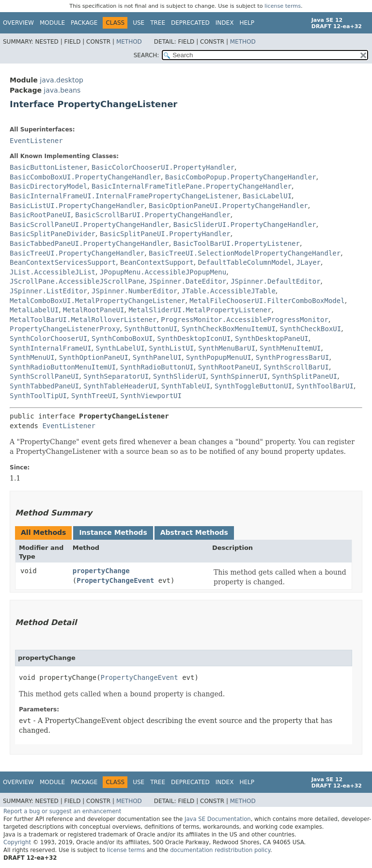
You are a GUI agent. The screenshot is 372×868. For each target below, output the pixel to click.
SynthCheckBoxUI (310, 329)
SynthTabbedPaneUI (44, 386)
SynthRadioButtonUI (157, 367)
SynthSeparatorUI (116, 376)
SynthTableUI (186, 386)
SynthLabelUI (120, 348)
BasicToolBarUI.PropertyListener (237, 243)
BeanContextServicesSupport (63, 262)
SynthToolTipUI (38, 396)
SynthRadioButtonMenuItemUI (63, 367)
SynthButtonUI (151, 329)
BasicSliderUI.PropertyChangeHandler (245, 225)
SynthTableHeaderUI (120, 386)
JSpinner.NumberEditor (134, 291)
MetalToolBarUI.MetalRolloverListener (83, 320)
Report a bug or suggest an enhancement (62, 811)
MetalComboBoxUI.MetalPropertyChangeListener (97, 301)
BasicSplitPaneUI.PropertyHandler (165, 234)
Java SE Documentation (218, 819)
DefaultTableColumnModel (245, 262)
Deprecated (190, 23)
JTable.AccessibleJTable (229, 291)
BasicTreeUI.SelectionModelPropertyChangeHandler (245, 253)
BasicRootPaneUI (40, 215)
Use (139, 23)
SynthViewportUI (151, 396)
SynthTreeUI (94, 396)
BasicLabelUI (267, 196)
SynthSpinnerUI (239, 376)
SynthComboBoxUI (122, 338)
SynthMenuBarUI (227, 348)
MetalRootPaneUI (93, 310)
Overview (18, 23)
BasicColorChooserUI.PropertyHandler (163, 167)
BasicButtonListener (48, 167)
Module (52, 23)
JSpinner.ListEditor (48, 291)
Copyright (17, 842)
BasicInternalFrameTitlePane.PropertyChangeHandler (192, 186)
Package (84, 23)
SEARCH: (147, 55)
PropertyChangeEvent (115, 580)
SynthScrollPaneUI (44, 376)
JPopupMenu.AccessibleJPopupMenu (163, 272)
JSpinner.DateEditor (187, 281)
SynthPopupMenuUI (219, 357)
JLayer (308, 262)
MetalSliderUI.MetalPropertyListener (200, 310)
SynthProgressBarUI (293, 357)
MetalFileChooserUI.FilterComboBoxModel (267, 301)
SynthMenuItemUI (290, 348)
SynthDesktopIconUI (194, 338)
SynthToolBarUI (325, 386)
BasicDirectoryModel (48, 186)
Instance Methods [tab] (113, 532)
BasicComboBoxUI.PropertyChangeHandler (85, 177)
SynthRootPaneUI (229, 367)
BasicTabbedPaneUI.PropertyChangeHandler (89, 243)
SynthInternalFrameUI (51, 348)
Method (129, 42)
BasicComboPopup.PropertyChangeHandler (241, 177)
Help (247, 23)
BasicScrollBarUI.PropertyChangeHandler (153, 215)
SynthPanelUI (157, 357)
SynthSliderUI (180, 376)
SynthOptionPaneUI (94, 357)
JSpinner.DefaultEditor (275, 281)
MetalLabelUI (34, 310)
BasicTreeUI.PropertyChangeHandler (77, 253)
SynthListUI (172, 348)
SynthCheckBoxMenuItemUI (229, 329)
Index (225, 23)
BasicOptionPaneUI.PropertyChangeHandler (228, 206)
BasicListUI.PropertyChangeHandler (77, 206)
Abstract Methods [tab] (194, 532)
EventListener (36, 141)
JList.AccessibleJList (53, 272)
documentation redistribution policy (220, 850)
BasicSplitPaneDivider (53, 234)
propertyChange (101, 571)
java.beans (62, 90)
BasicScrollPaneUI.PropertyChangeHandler (89, 225)
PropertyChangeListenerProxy (65, 329)
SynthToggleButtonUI (253, 386)
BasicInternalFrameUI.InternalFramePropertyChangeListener (124, 196)
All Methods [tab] (43, 532)
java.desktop (62, 80)
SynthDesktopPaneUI (272, 338)
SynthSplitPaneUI (304, 376)
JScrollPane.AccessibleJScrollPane (77, 281)
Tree (158, 23)
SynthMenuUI (32, 357)
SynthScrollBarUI (296, 367)
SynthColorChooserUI (48, 338)
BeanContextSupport (157, 262)
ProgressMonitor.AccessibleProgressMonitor (245, 320)
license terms (283, 6)
